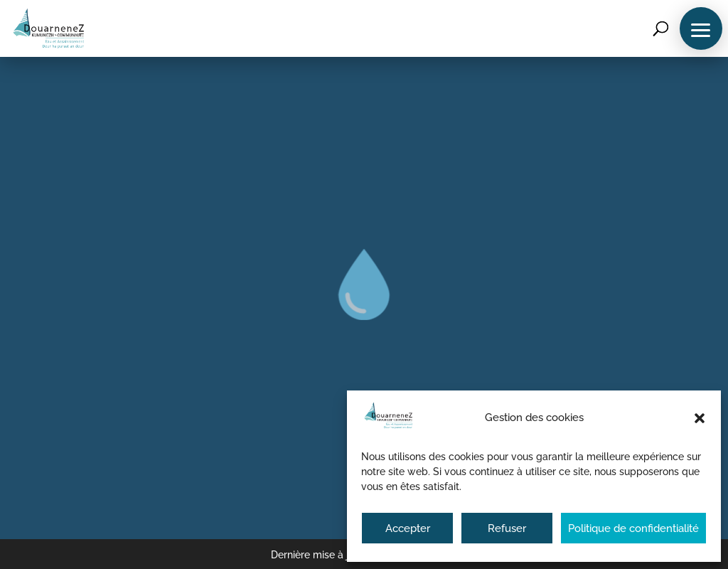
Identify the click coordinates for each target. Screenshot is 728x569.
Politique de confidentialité (633, 528)
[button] (700, 418)
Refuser (507, 528)
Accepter (408, 528)
